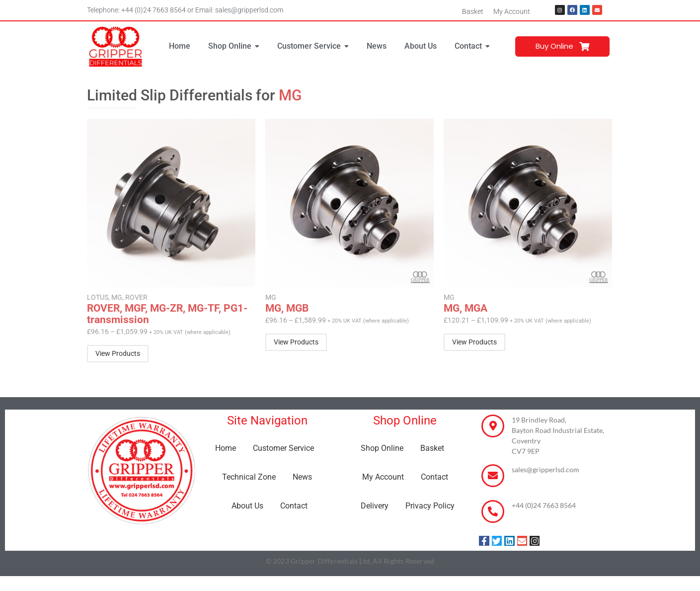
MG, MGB (287, 308)
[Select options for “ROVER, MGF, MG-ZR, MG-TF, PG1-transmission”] (118, 354)
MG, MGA (466, 308)
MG (117, 297)
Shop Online (382, 448)
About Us (247, 506)
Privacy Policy (430, 506)
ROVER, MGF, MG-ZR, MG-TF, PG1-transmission (167, 314)
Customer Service (283, 448)
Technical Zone (249, 477)
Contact (294, 506)
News (302, 477)
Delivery (375, 506)
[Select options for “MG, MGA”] (474, 342)
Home (226, 448)
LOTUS (98, 297)
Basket (473, 11)
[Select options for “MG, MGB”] (296, 342)
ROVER (136, 297)
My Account (512, 11)
